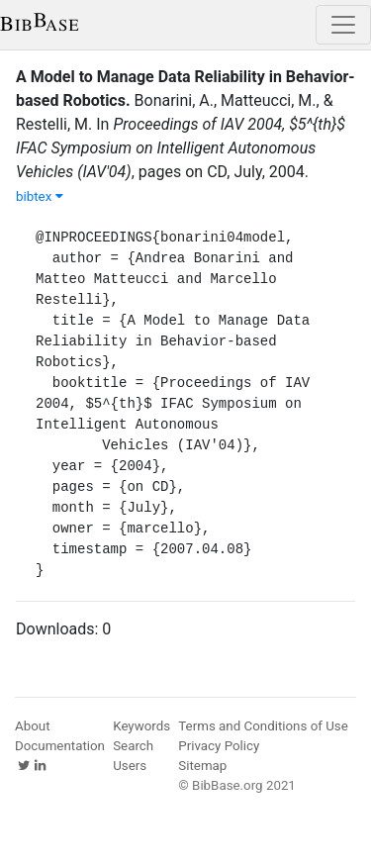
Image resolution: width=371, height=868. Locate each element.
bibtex (40, 196)
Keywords (141, 726)
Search (133, 746)
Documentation (60, 746)
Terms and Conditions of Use (263, 726)
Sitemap (202, 766)
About (33, 726)
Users (130, 766)
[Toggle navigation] (343, 25)
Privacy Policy (219, 746)
